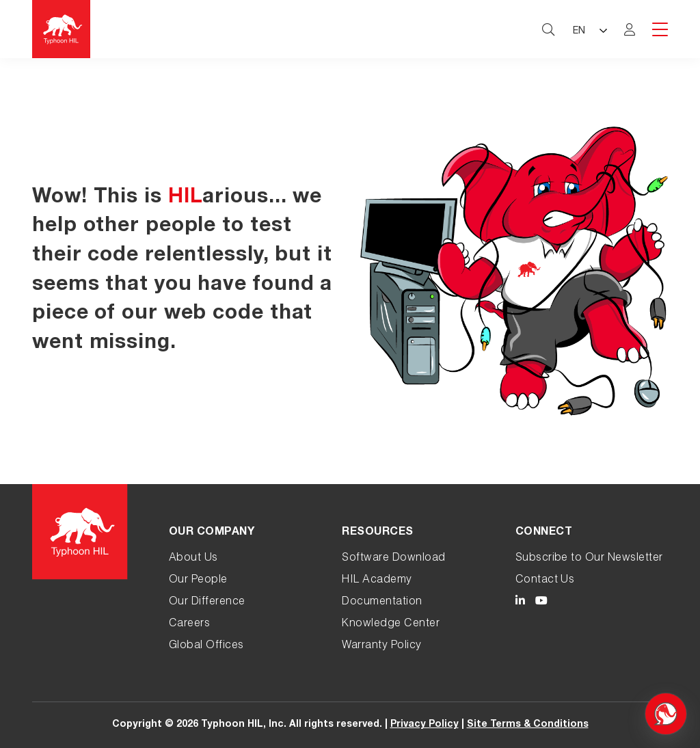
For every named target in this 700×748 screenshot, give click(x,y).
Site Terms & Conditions (528, 725)
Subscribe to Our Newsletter (589, 559)
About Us (193, 559)
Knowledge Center (391, 624)
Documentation (382, 602)
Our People (198, 580)
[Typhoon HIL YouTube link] (541, 603)
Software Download (393, 559)
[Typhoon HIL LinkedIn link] (520, 603)
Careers (189, 624)
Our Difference (207, 602)
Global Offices (206, 646)
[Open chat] (666, 714)
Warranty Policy (381, 646)
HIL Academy (377, 580)
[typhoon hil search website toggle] (548, 29)
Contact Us (545, 580)
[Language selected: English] (589, 29)
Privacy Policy (425, 725)
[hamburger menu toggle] (660, 30)
